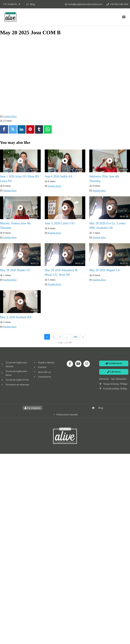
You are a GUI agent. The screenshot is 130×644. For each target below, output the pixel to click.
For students (12, 4)
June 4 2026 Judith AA (59, 176)
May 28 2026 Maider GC (15, 270)
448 (75, 337)
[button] (124, 17)
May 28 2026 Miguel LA (105, 270)
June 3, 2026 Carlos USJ (60, 223)
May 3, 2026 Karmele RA (16, 317)
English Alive (10, 116)
